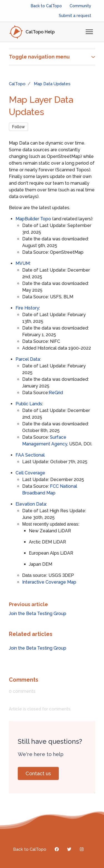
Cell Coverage (30, 473)
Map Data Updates (52, 84)
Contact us (38, 773)
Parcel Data (28, 359)
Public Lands (29, 404)
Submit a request (75, 16)
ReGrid (56, 393)
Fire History (27, 308)
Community (80, 6)
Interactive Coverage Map (49, 582)
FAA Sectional (30, 455)
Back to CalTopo (46, 6)
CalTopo (17, 84)
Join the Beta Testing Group (38, 614)
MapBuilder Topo (33, 219)
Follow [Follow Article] (19, 127)
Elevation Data (31, 504)
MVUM (23, 263)
